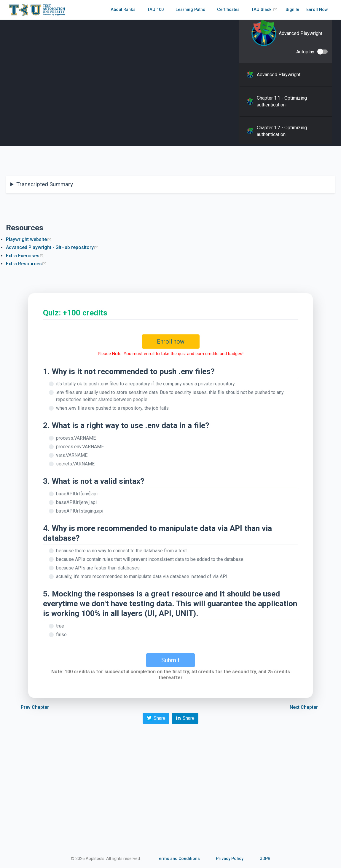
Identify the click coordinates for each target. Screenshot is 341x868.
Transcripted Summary (45, 184)
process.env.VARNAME (80, 447)
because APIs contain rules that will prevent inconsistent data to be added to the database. (150, 559)
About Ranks (123, 10)
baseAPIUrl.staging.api (80, 511)
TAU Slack (264, 10)
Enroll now (171, 342)
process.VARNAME (76, 438)
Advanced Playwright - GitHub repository (52, 247)
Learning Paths (190, 10)
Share (156, 718)
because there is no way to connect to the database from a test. (122, 551)
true (60, 626)
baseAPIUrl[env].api (76, 502)
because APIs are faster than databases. (98, 568)
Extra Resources (26, 264)
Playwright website (29, 239)
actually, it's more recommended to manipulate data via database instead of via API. (142, 576)
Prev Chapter (35, 707)
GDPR (265, 859)
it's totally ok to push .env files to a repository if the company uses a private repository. (146, 384)
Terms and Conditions (178, 859)
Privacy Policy (230, 859)
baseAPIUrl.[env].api (77, 494)
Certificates (228, 10)
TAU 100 (156, 10)
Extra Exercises (25, 256)
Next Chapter (304, 707)
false (61, 635)
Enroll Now (317, 10)
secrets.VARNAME (75, 464)
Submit (170, 660)
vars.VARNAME (72, 455)
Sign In (292, 10)
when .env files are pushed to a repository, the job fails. (113, 408)
